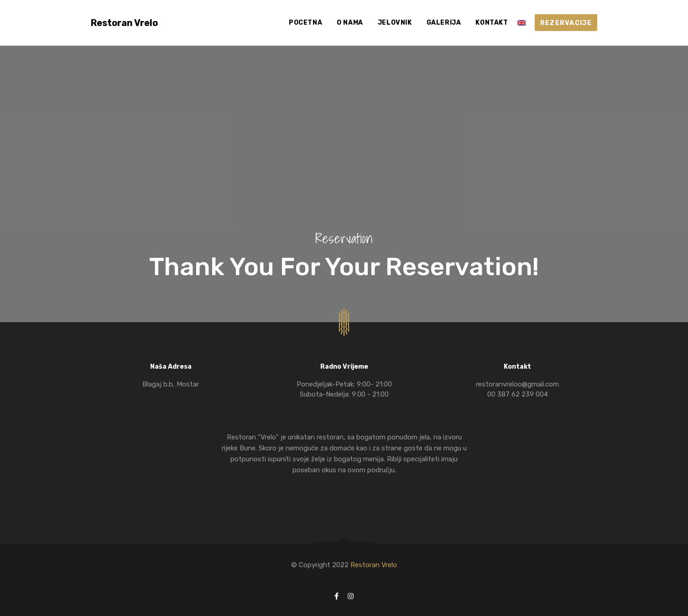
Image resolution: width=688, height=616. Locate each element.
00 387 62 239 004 (518, 394)
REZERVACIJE (566, 23)
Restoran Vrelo (374, 565)
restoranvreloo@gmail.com (517, 384)
